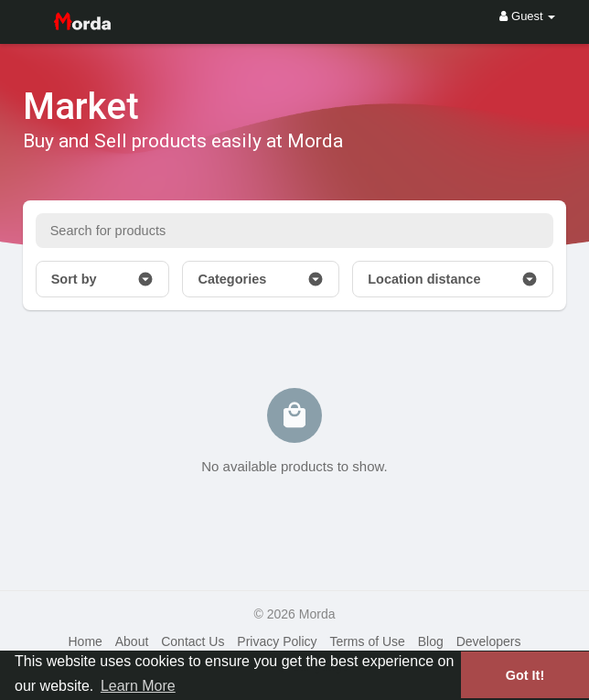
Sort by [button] (103, 279)
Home (85, 641)
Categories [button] (261, 279)
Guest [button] (527, 16)
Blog (431, 641)
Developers (489, 641)
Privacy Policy (277, 641)
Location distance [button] (453, 279)
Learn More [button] (138, 686)
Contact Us (193, 641)
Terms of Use (367, 641)
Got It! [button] (525, 675)
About (132, 641)
